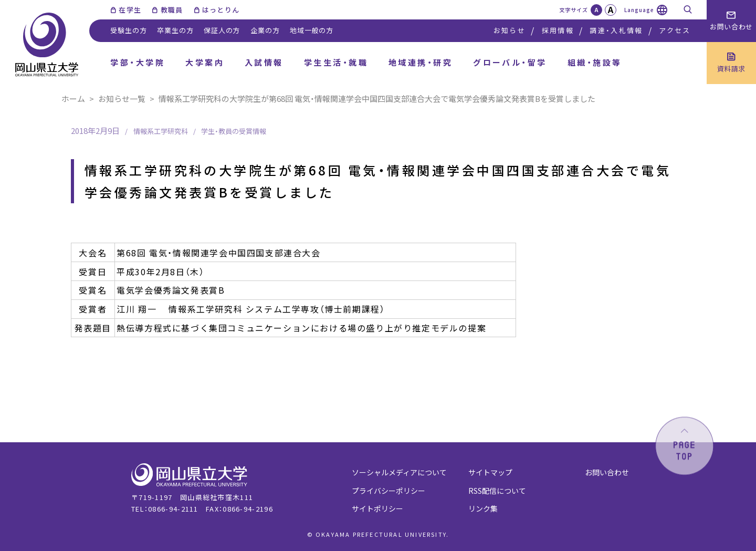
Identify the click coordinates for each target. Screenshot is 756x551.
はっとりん (221, 10)
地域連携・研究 (421, 62)
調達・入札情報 (616, 30)
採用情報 (558, 30)
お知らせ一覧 (122, 98)
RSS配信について (497, 491)
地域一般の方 (312, 30)
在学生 (130, 10)
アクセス (675, 30)
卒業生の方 (175, 30)
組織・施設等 (595, 62)
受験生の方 (128, 30)
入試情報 (264, 62)
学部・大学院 (138, 62)
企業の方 (265, 30)
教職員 (172, 10)
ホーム (73, 98)
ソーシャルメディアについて (399, 472)
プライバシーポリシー (388, 491)
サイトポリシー (377, 508)
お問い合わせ (607, 472)
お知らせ (510, 30)
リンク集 (483, 508)
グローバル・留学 (510, 62)
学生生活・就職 (336, 62)
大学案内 (205, 62)
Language (639, 10)
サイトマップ (490, 472)
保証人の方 (222, 30)
